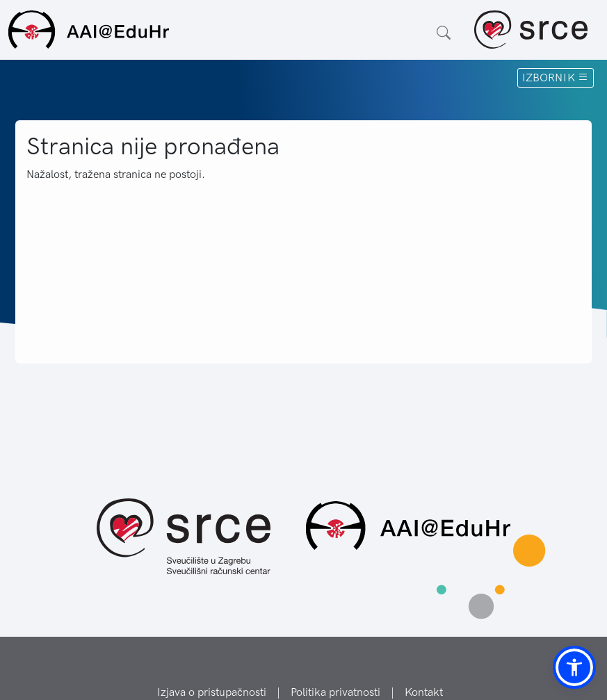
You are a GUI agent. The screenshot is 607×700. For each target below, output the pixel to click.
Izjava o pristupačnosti (212, 692)
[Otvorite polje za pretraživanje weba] (444, 33)
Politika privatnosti (335, 692)
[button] (574, 667)
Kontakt (424, 692)
